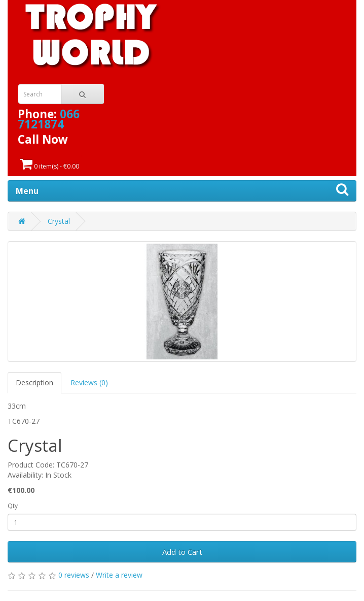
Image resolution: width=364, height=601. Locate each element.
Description (34, 382)
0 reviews (74, 575)
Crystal (59, 221)
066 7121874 (49, 119)
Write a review (119, 575)
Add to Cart (182, 552)
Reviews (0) (89, 382)
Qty (13, 506)
